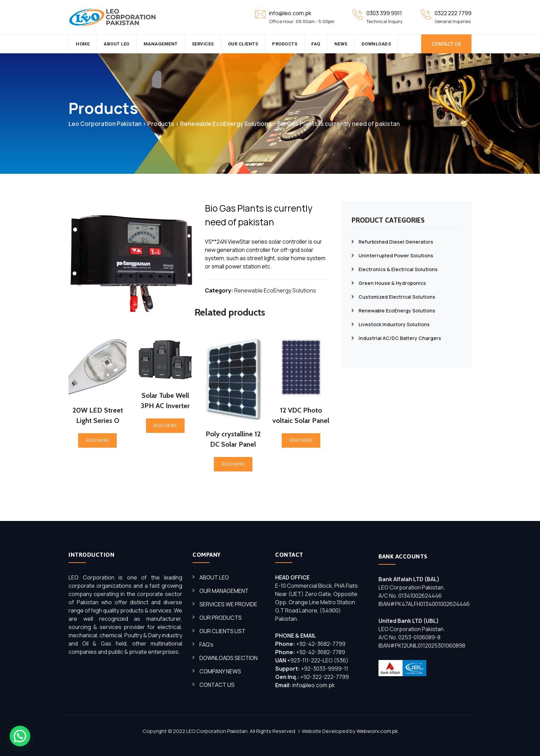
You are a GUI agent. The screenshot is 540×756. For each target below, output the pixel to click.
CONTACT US (446, 44)
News (341, 44)
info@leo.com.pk (314, 685)
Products (285, 44)
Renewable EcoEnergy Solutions (275, 290)
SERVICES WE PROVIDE (228, 604)
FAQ (316, 44)
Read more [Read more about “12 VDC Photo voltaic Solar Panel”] (301, 440)
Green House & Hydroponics (392, 283)
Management (161, 44)
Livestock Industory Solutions (394, 324)
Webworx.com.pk (377, 731)
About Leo (117, 44)
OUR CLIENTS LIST (222, 631)
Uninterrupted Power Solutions (396, 255)
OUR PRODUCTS (221, 618)
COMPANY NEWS (220, 671)
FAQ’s (206, 645)
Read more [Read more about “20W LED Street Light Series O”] (97, 440)
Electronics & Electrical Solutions (398, 269)
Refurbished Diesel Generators (396, 242)
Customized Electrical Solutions (397, 297)
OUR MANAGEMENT (224, 591)
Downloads (376, 44)
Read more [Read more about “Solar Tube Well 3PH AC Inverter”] (165, 425)
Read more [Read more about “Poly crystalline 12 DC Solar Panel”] (233, 464)
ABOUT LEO (214, 577)
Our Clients (243, 44)
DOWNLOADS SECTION (229, 658)
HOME (83, 44)
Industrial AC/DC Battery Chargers (400, 338)
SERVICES (203, 44)
